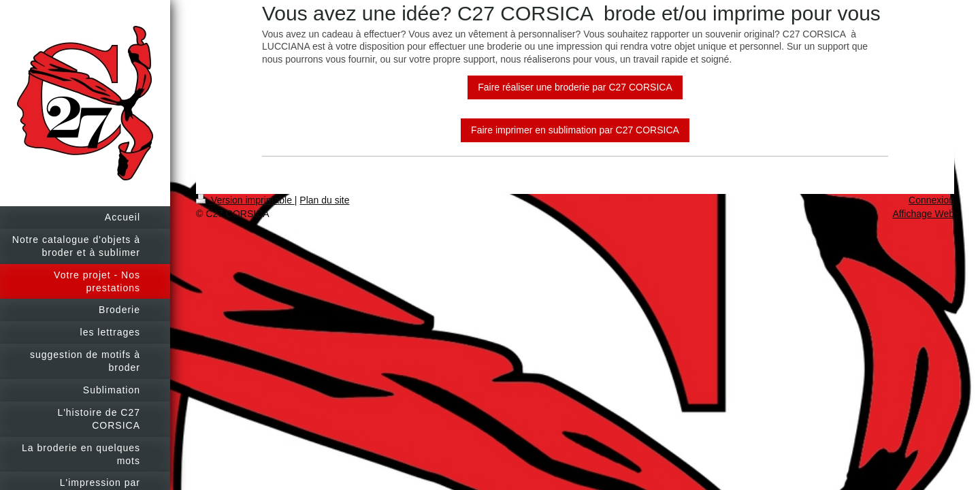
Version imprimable (245, 200)
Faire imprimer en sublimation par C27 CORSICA (575, 130)
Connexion (931, 200)
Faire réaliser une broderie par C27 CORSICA (575, 87)
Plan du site (324, 200)
